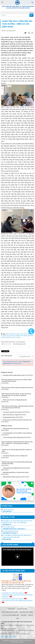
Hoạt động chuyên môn (10, 612)
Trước (3, 545)
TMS (17, 618)
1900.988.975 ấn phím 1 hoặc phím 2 (13, 529)
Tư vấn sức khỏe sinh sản (11, 531)
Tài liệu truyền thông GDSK (13, 571)
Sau (32, 544)
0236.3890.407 (7, 511)
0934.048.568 (6, 539)
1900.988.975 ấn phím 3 (9, 533)
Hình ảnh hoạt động (26, 612)
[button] (17, 556)
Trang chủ (11, 609)
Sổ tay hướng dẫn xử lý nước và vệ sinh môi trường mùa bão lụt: (17, 596)
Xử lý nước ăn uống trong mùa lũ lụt (14, 599)
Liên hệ (30, 615)
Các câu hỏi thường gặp (11, 615)
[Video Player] (17, 557)
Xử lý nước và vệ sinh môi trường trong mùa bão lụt (17, 601)
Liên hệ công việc (8, 510)
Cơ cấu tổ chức (22, 609)
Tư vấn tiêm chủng (9, 527)
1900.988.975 (6, 524)
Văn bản (23, 615)
